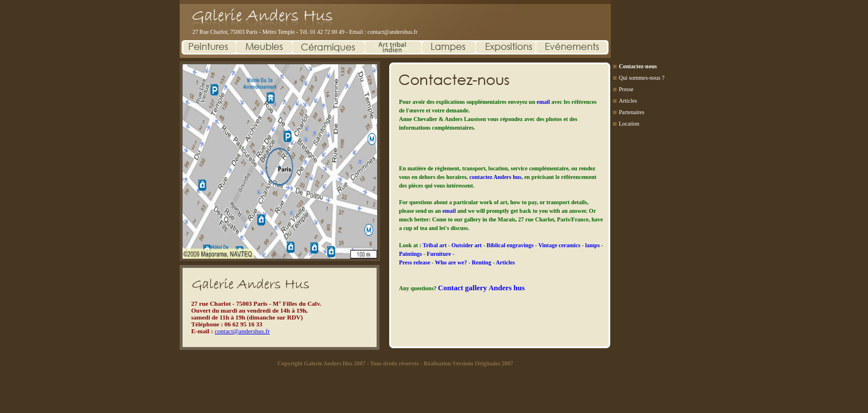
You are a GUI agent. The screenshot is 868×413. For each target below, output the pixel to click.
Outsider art (467, 245)
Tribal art (435, 245)
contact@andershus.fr (392, 32)
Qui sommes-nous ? (642, 78)
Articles (628, 101)
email (543, 102)
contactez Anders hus (496, 177)
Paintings (411, 254)
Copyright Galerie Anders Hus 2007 (321, 363)
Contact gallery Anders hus (481, 288)
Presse (626, 89)
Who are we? (452, 262)
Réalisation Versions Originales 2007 (468, 363)
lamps (592, 245)
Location (629, 124)
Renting (482, 262)
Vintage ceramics (560, 245)
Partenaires (631, 112)
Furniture (439, 254)
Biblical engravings (511, 245)
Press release (415, 262)
